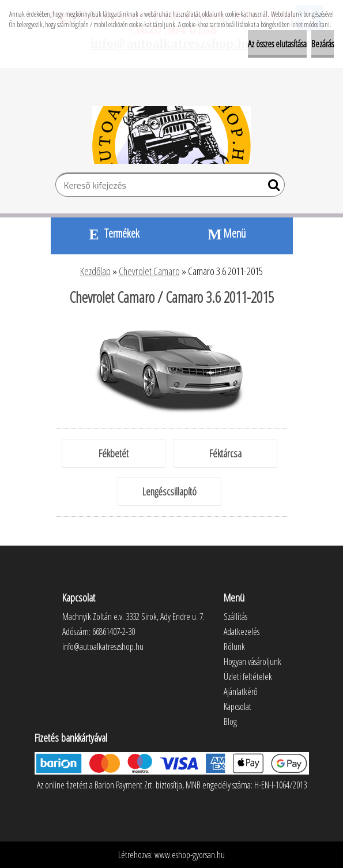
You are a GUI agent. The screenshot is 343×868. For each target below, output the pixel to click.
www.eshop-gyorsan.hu (190, 855)
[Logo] (171, 135)
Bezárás (323, 44)
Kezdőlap (95, 271)
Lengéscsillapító (169, 491)
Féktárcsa (225, 453)
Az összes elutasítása (277, 44)
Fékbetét (114, 453)
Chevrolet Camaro (149, 271)
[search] (271, 187)
